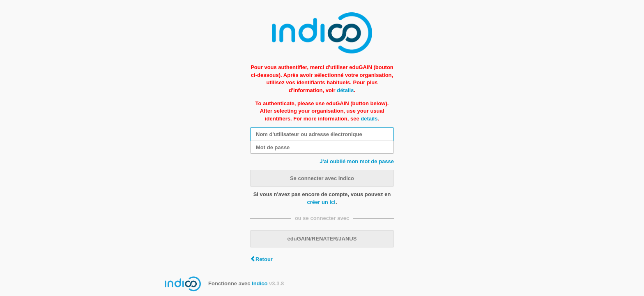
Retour (264, 259)
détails (345, 90)
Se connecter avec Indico (322, 178)
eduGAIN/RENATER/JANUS (322, 239)
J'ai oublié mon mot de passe (357, 161)
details (369, 119)
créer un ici (321, 202)
